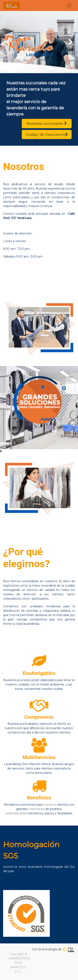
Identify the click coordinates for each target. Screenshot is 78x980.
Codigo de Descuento (47, 134)
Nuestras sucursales (47, 123)
